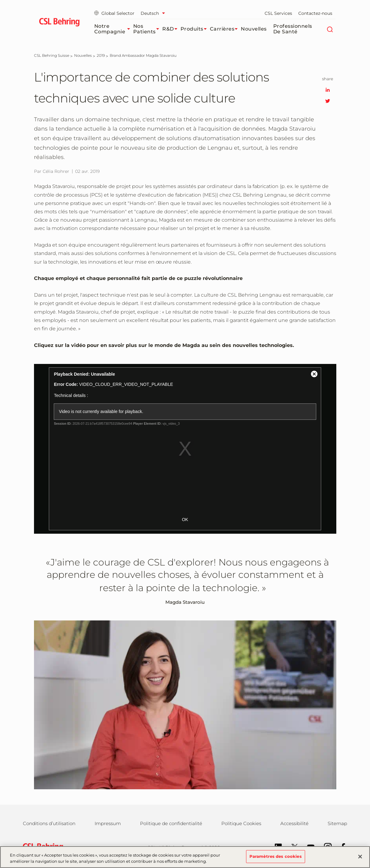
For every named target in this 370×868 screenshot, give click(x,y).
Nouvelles (254, 29)
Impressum (108, 823)
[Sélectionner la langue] (154, 13)
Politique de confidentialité (171, 823)
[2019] (101, 55)
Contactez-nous (315, 13)
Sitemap (337, 823)
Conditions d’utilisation (49, 823)
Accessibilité (294, 823)
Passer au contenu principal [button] (0, 0)
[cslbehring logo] (60, 23)
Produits (195, 29)
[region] (185, 857)
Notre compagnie (114, 29)
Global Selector (114, 13)
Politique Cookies (241, 823)
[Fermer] (360, 857)
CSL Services (278, 13)
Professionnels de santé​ (293, 29)
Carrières (225, 29)
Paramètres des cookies (276, 856)
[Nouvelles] (83, 55)
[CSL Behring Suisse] (52, 55)
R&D (171, 29)
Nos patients (148, 29)
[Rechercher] (330, 29)
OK (185, 520)
